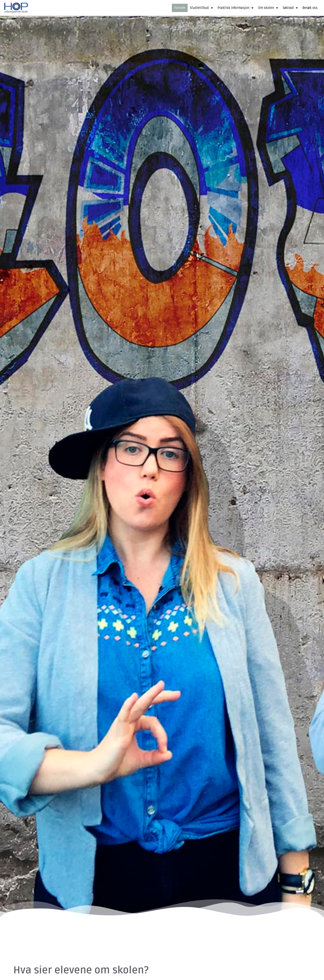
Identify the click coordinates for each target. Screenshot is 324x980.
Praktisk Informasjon (235, 8)
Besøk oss (310, 8)
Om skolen (268, 8)
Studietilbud (201, 8)
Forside (180, 8)
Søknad (290, 8)
